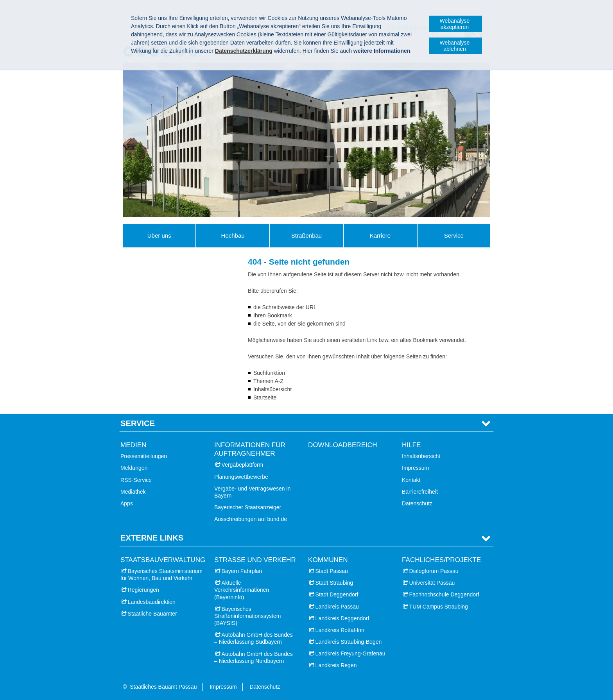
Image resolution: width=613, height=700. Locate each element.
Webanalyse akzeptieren (455, 24)
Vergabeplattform (243, 465)
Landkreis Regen (336, 665)
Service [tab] (138, 423)
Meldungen (134, 468)
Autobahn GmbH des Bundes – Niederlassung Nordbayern (254, 657)
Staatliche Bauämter (152, 614)
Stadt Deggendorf (337, 594)
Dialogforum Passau (434, 571)
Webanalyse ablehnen (455, 46)
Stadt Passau (332, 571)
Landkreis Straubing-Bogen (349, 642)
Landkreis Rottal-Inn (340, 630)
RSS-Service (136, 480)
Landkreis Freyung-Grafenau (350, 653)
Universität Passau (432, 583)
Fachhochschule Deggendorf (444, 594)
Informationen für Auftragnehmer (250, 449)
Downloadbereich (343, 445)
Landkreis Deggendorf (342, 618)
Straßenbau (306, 235)
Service (454, 235)
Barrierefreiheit (420, 492)
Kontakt (411, 480)
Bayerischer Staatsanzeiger (248, 507)
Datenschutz (417, 503)
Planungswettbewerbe (241, 477)
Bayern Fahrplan (242, 571)
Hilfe (411, 445)
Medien (133, 445)
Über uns (159, 235)
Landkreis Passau (337, 607)
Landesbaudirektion (152, 602)
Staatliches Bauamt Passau (163, 687)
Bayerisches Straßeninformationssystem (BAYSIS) (247, 616)
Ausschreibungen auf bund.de (251, 519)
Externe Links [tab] (152, 538)
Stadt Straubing (334, 583)
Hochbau (233, 235)
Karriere (380, 235)
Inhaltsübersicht (421, 456)
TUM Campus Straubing (439, 607)
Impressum (415, 468)
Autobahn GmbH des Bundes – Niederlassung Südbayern (254, 638)
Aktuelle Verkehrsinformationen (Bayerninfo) (242, 590)
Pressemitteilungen (144, 456)
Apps (127, 503)
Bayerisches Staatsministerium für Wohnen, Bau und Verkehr (161, 575)
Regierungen (143, 590)
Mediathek (133, 492)
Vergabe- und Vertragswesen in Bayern (252, 492)
